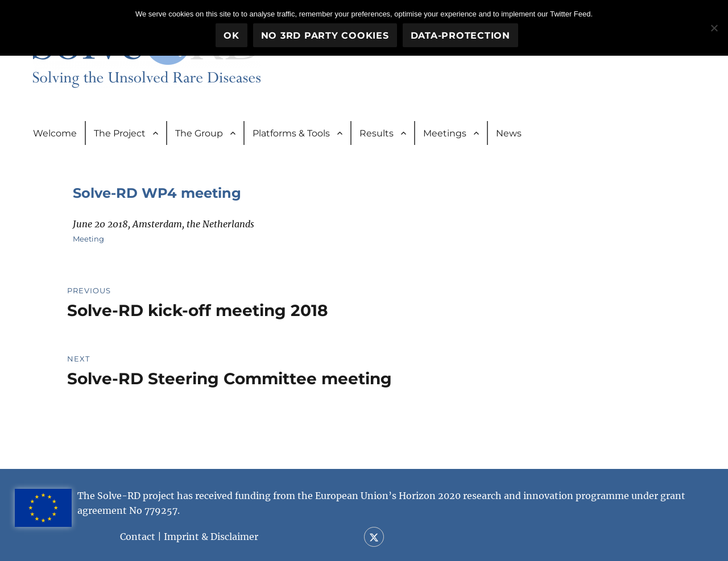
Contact (138, 537)
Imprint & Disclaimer (211, 537)
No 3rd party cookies (325, 36)
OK (231, 36)
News (509, 133)
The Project (120, 133)
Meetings (445, 133)
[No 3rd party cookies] (714, 28)
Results (377, 133)
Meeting (88, 239)
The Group (199, 133)
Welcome (55, 133)
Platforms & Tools (291, 133)
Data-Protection (460, 36)
